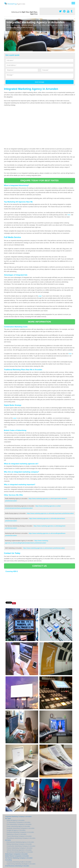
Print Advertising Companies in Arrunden (19, 824)
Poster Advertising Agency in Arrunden (18, 826)
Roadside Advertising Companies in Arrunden (21, 828)
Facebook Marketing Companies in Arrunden (20, 832)
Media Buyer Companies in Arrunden (17, 854)
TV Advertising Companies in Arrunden (19, 822)
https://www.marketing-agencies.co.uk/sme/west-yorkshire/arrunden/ (44, 548)
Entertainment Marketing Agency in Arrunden (20, 842)
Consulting (8, 860)
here (69, 215)
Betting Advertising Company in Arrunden (19, 844)
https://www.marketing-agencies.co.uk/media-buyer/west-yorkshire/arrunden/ (50, 513)
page (40, 296)
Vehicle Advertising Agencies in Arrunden (19, 850)
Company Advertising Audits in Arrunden (19, 862)
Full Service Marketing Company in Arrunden (19, 858)
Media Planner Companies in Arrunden (17, 856)
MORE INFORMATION (39, 322)
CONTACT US (39, 566)
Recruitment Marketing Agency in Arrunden (20, 852)
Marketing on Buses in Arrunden (17, 834)
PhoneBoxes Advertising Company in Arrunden (21, 838)
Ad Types (8, 818)
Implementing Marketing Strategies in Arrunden (21, 864)
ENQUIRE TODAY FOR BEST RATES (39, 180)
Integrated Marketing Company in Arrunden (18, 816)
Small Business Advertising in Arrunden (17, 866)
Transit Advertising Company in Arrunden (19, 836)
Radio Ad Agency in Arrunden (16, 820)
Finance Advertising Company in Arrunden (20, 848)
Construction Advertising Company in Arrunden (21, 846)
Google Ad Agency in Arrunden (16, 830)
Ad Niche (8, 840)
